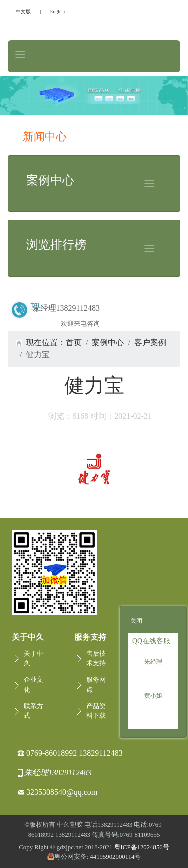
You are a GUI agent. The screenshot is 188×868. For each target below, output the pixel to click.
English (57, 12)
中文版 (23, 12)
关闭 (136, 621)
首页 (74, 343)
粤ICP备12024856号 (142, 847)
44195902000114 (112, 857)
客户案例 (150, 343)
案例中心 (108, 343)
